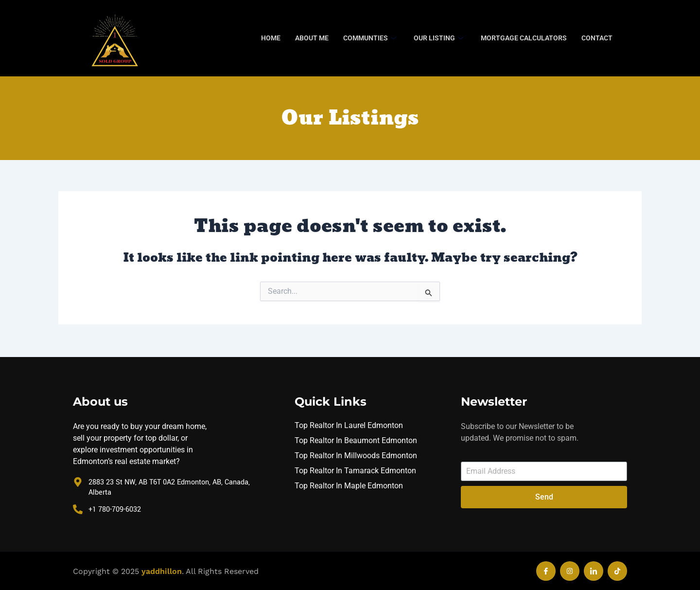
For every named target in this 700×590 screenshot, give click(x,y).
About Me (312, 38)
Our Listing (438, 38)
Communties (370, 38)
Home (271, 38)
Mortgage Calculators (524, 38)
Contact (597, 38)
